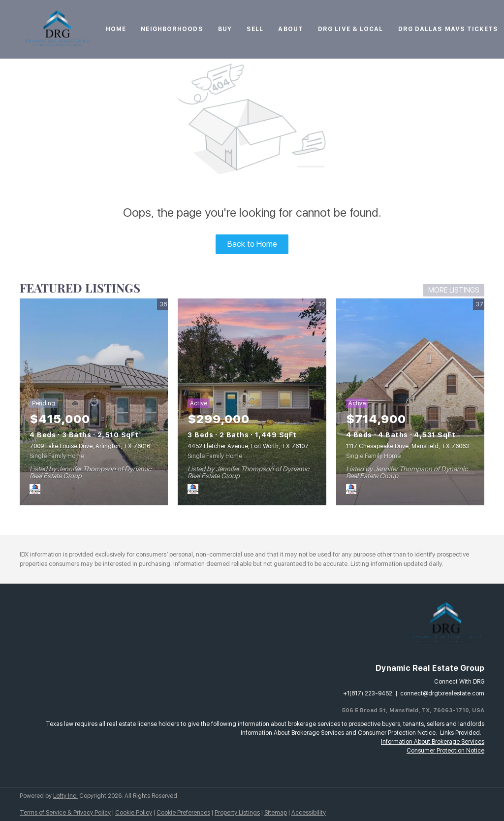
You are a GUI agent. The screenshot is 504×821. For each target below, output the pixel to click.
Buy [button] (225, 29)
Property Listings (237, 813)
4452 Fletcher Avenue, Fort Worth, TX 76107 (248, 446)
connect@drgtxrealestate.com (442, 693)
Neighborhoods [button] (172, 29)
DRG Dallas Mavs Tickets (448, 29)
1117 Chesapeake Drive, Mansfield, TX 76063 (408, 446)
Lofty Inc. (65, 796)
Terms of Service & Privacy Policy (65, 813)
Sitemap (276, 813)
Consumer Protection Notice (445, 751)
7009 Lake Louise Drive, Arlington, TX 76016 (90, 446)
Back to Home (252, 244)
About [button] (291, 29)
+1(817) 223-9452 (368, 693)
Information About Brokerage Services (433, 742)
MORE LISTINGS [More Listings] (454, 290)
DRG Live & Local (351, 29)
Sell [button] (255, 29)
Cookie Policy (134, 813)
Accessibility (309, 813)
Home (116, 29)
